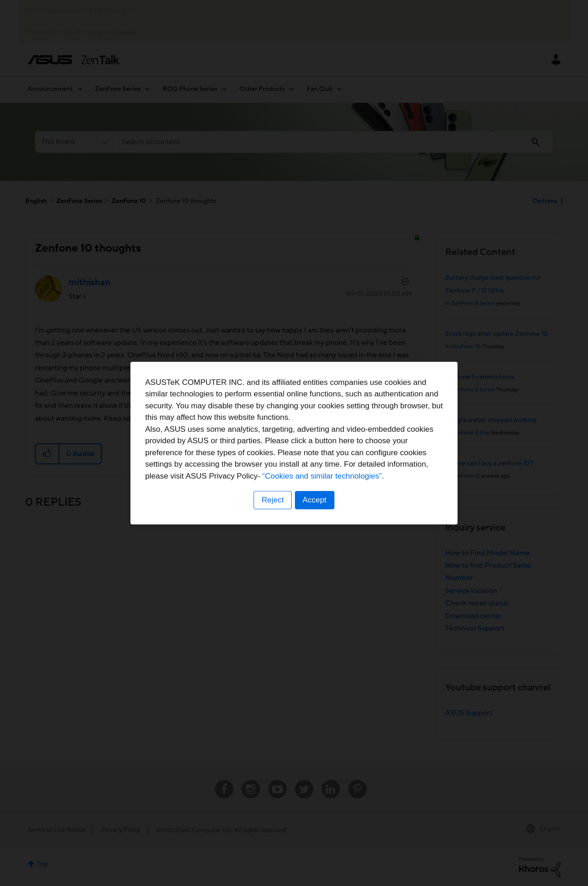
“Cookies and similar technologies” (322, 476)
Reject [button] (272, 500)
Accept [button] (315, 500)
